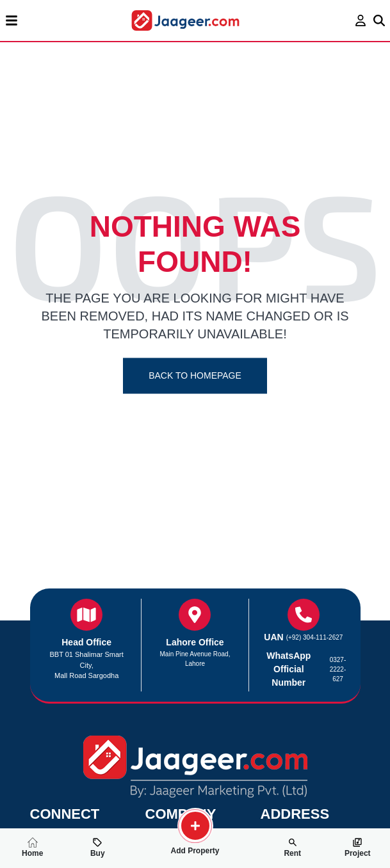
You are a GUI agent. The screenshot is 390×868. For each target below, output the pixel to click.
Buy (98, 848)
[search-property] (195, 826)
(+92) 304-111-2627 (315, 637)
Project (358, 848)
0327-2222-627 (338, 669)
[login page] (361, 20)
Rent (292, 848)
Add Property (195, 846)
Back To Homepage (195, 375)
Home (32, 848)
